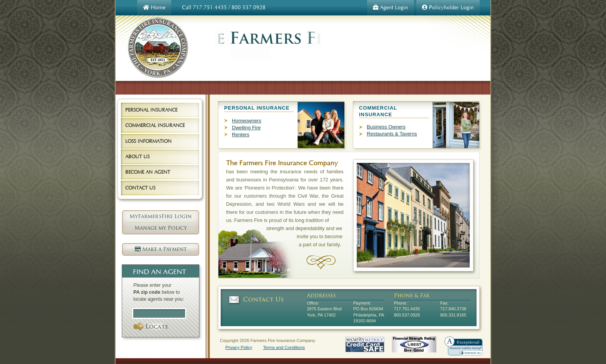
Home (154, 8)
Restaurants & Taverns (392, 134)
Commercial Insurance (155, 125)
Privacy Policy (239, 347)
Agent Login (391, 8)
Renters (241, 135)
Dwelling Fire (246, 128)
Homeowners (247, 121)
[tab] (156, 110)
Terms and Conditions (284, 347)
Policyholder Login (448, 8)
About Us (137, 157)
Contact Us (263, 299)
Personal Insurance (151, 110)
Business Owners (386, 127)
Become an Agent (148, 172)
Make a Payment (161, 249)
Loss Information (148, 141)
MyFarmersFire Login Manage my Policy (161, 222)
